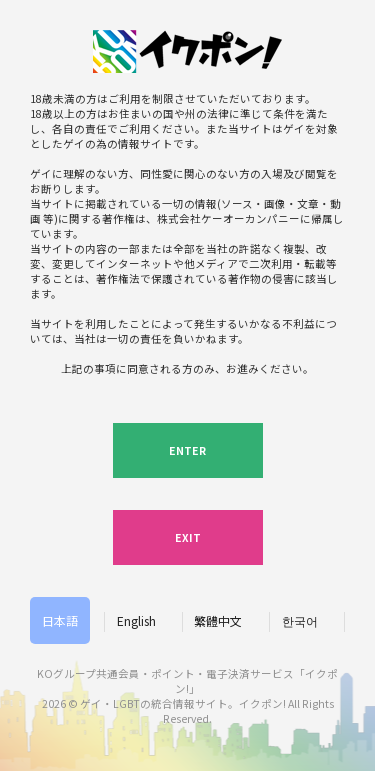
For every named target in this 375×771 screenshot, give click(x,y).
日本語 (60, 620)
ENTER (187, 450)
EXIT (188, 537)
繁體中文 (218, 620)
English (136, 620)
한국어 (300, 620)
